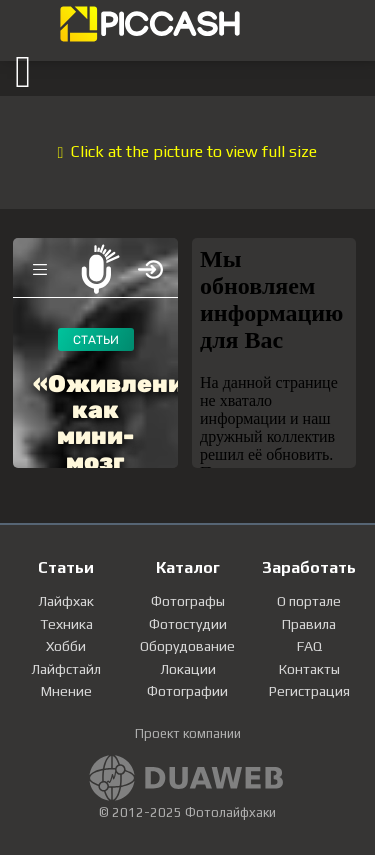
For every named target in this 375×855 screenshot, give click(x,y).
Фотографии (187, 691)
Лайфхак (66, 601)
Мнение (66, 691)
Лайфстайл (66, 669)
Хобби (66, 646)
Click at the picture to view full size (188, 151)
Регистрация (309, 691)
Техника (66, 624)
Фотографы (188, 601)
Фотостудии (188, 624)
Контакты (309, 669)
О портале (309, 601)
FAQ (309, 646)
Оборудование (187, 646)
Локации (188, 669)
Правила (309, 624)
